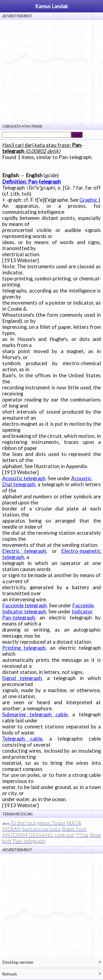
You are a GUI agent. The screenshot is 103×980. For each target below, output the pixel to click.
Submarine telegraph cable (35, 714)
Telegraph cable (22, 739)
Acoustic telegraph (24, 478)
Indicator (82, 612)
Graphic (88, 200)
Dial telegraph (19, 484)
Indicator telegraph (24, 612)
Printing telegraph (24, 648)
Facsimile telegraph (24, 605)
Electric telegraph (24, 551)
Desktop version (18, 962)
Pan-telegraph (19, 618)
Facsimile (83, 605)
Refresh (9, 974)
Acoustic (81, 478)
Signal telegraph (22, 678)
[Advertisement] (51, 71)
